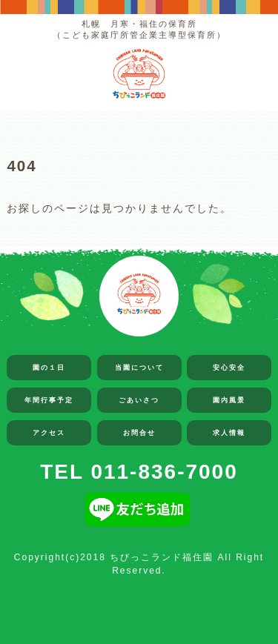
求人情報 (229, 433)
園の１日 (49, 368)
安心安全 (229, 368)
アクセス (49, 433)
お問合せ (139, 433)
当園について (139, 368)
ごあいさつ (139, 400)
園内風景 (229, 400)
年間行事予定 (49, 400)
